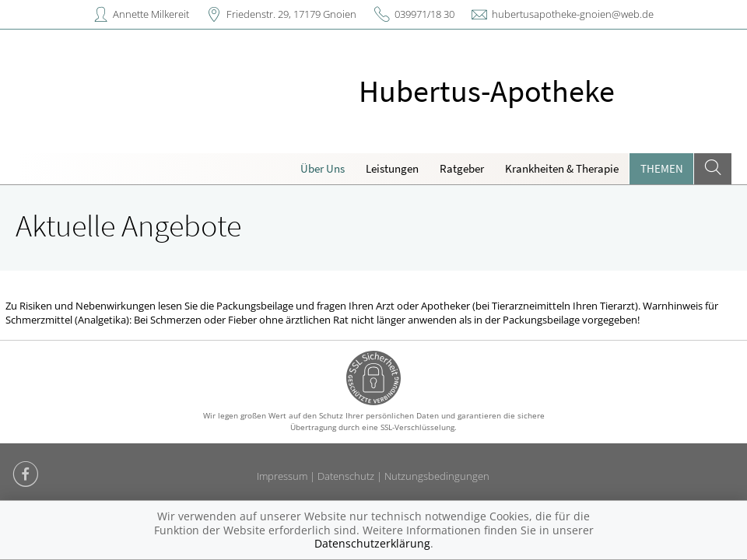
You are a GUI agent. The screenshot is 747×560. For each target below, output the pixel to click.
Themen (662, 168)
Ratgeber (462, 168)
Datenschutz (346, 476)
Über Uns (323, 168)
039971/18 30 (424, 14)
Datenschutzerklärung (372, 543)
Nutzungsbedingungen (437, 476)
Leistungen (392, 168)
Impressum (282, 476)
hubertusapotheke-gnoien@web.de (573, 14)
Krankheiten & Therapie (562, 168)
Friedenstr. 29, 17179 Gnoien (291, 14)
